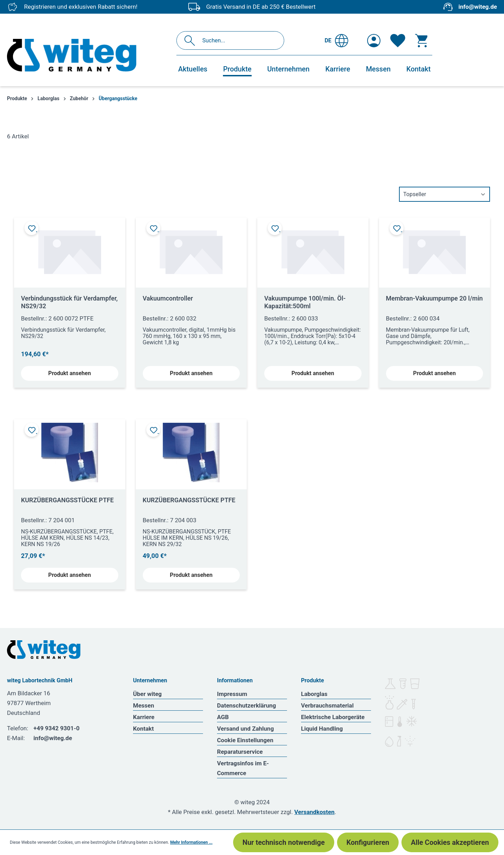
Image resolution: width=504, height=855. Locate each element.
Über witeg (147, 694)
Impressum (232, 694)
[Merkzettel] (398, 41)
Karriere (144, 717)
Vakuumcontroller (168, 298)
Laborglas (314, 694)
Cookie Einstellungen (245, 740)
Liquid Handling (322, 729)
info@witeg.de (478, 7)
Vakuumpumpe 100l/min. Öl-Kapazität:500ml (305, 302)
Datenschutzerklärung (247, 705)
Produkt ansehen (70, 373)
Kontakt (143, 729)
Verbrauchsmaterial (327, 705)
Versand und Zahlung (245, 729)
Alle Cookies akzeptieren (450, 842)
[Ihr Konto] (374, 41)
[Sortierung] (444, 194)
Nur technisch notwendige (284, 842)
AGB (223, 717)
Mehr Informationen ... (191, 842)
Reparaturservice (240, 752)
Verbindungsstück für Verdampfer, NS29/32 (69, 302)
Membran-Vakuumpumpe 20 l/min (435, 298)
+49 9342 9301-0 (57, 728)
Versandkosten (314, 812)
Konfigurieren (368, 842)
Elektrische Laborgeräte (333, 717)
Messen (143, 705)
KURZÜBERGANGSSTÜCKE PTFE (67, 500)
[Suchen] (192, 40)
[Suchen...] (238, 40)
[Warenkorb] (421, 41)
